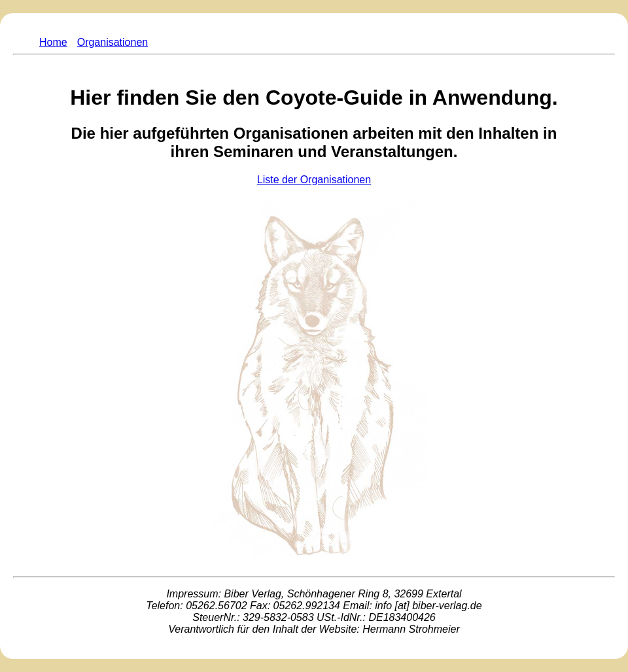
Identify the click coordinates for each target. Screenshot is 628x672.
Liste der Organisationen (314, 180)
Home (53, 42)
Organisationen (113, 42)
